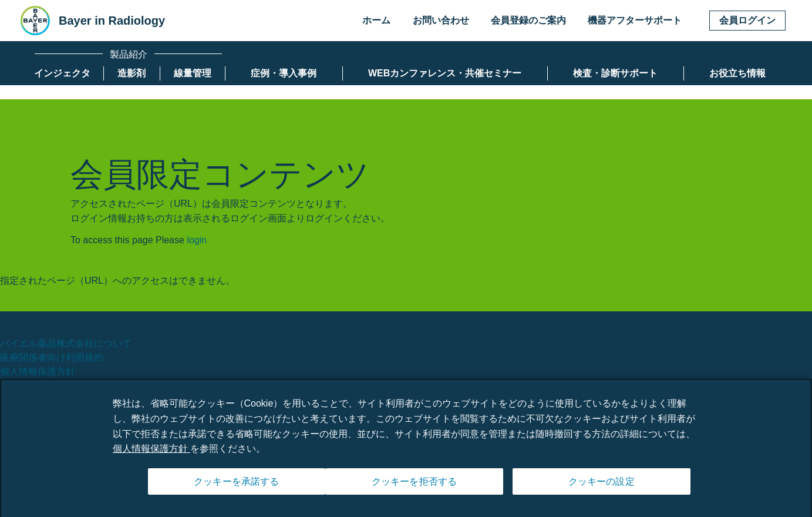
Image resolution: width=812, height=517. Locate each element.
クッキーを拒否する (414, 486)
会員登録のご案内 (528, 20)
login (197, 240)
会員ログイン (747, 20)
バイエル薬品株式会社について (66, 343)
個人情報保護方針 (38, 372)
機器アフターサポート (635, 20)
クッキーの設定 (602, 486)
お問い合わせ (441, 20)
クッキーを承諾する (236, 486)
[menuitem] (62, 73)
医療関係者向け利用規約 (52, 357)
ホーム (376, 20)
